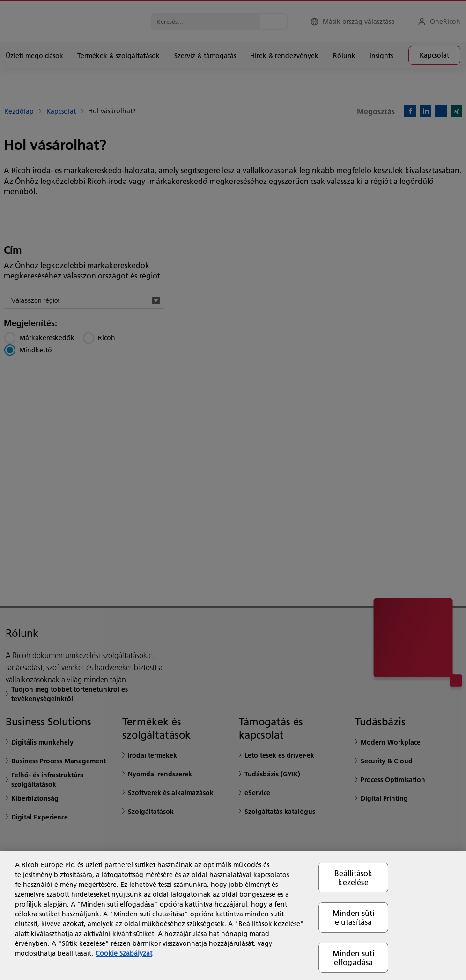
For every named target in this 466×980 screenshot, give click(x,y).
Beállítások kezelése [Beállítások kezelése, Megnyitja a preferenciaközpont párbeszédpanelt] (354, 878)
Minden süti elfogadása (354, 958)
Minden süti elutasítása (354, 917)
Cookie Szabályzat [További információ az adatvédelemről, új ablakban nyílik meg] (124, 953)
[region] (233, 915)
